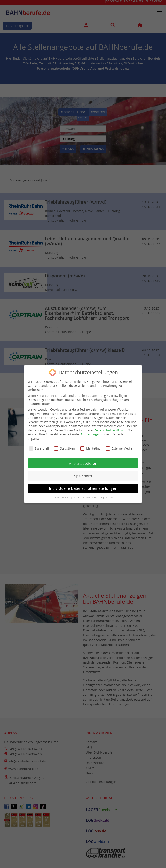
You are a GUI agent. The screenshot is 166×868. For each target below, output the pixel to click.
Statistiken (64, 446)
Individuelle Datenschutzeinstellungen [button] (83, 487)
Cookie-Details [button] (62, 496)
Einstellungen (91, 433)
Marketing (90, 446)
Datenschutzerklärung (111, 428)
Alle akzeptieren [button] (83, 462)
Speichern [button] (83, 474)
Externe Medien (120, 446)
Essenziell (39, 446)
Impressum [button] (107, 496)
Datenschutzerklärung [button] (85, 496)
